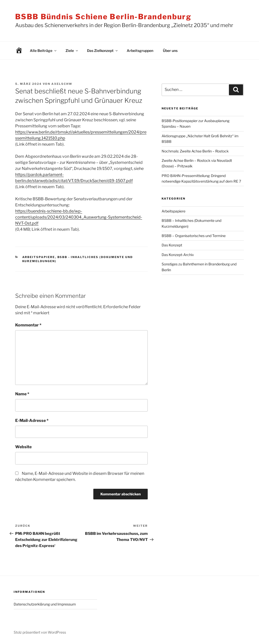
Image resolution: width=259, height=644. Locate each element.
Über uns (170, 51)
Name (22, 394)
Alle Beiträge (44, 51)
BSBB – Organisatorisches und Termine (194, 236)
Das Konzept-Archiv (178, 255)
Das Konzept (172, 245)
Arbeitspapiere (39, 257)
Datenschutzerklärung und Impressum (45, 604)
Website (23, 447)
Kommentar (28, 325)
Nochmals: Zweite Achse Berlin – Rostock (195, 151)
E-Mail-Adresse (32, 421)
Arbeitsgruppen (140, 51)
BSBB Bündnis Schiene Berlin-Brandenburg (103, 17)
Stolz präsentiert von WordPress (40, 632)
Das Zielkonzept (103, 51)
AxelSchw (62, 84)
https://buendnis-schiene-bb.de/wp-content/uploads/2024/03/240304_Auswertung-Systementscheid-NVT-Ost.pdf (79, 217)
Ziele (72, 51)
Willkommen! (15, 51)
